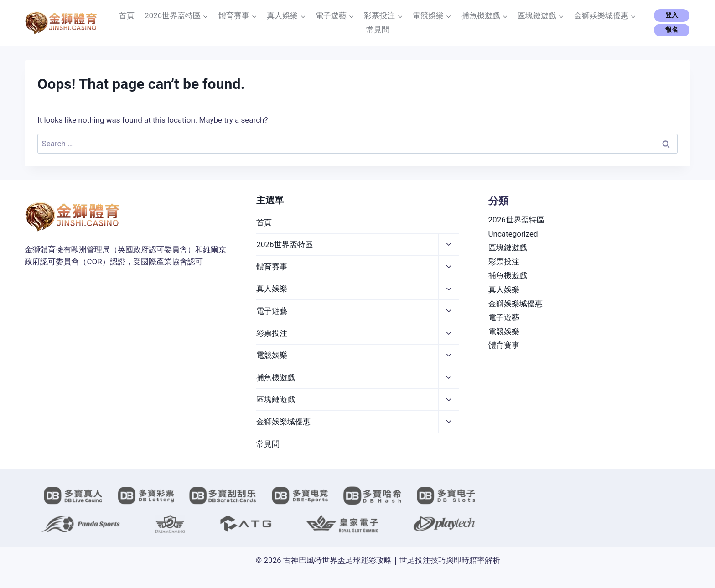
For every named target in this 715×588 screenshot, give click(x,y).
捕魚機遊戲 (276, 377)
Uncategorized (513, 234)
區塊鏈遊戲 (276, 399)
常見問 (378, 30)
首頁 (127, 15)
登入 (672, 15)
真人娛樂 (272, 289)
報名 (672, 30)
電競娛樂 (272, 355)
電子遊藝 (272, 311)
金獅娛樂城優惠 (283, 422)
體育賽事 (272, 267)
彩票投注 (272, 333)
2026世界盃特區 (284, 244)
